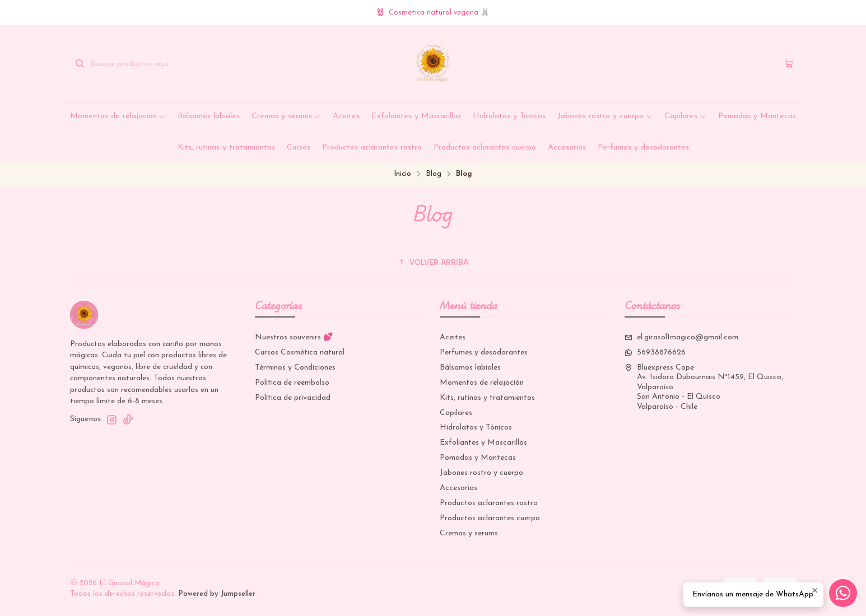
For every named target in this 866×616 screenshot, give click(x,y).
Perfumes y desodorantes (643, 148)
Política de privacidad (293, 398)
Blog (434, 174)
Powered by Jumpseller (217, 594)
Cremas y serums (286, 116)
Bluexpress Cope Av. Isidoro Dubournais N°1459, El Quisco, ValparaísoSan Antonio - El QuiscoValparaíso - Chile (704, 387)
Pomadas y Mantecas (757, 116)
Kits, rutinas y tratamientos (226, 148)
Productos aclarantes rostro (372, 148)
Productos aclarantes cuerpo (485, 148)
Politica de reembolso (292, 383)
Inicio (402, 174)
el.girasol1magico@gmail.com (681, 337)
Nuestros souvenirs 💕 (294, 337)
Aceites (346, 116)
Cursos (299, 148)
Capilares (685, 116)
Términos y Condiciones (295, 368)
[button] (433, 263)
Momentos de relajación (118, 116)
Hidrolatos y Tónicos (509, 116)
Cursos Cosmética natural (300, 353)
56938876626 (655, 353)
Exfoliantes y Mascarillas (416, 116)
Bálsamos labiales (209, 116)
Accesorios (567, 148)
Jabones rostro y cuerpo (605, 116)
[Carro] (789, 64)
